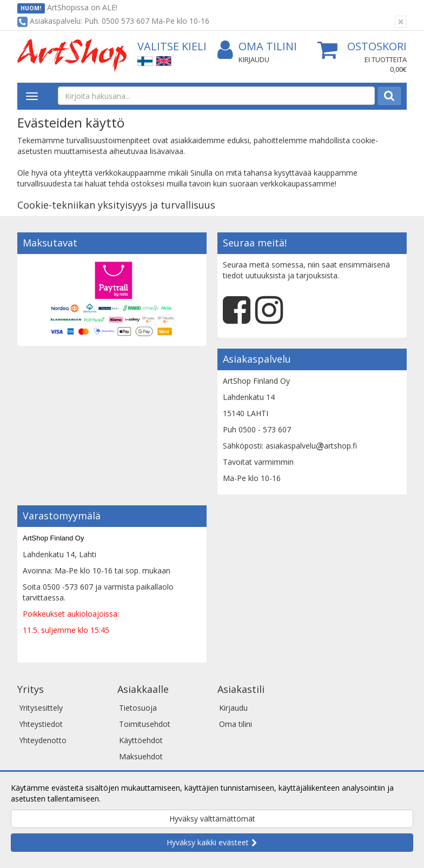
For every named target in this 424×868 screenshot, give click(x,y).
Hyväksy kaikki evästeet (208, 842)
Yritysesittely (41, 708)
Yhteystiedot (41, 724)
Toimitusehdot (145, 724)
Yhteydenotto (43, 740)
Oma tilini (257, 47)
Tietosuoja (138, 708)
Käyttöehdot (141, 740)
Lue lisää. (119, 799)
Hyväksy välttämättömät (212, 819)
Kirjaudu (254, 59)
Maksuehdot (141, 756)
